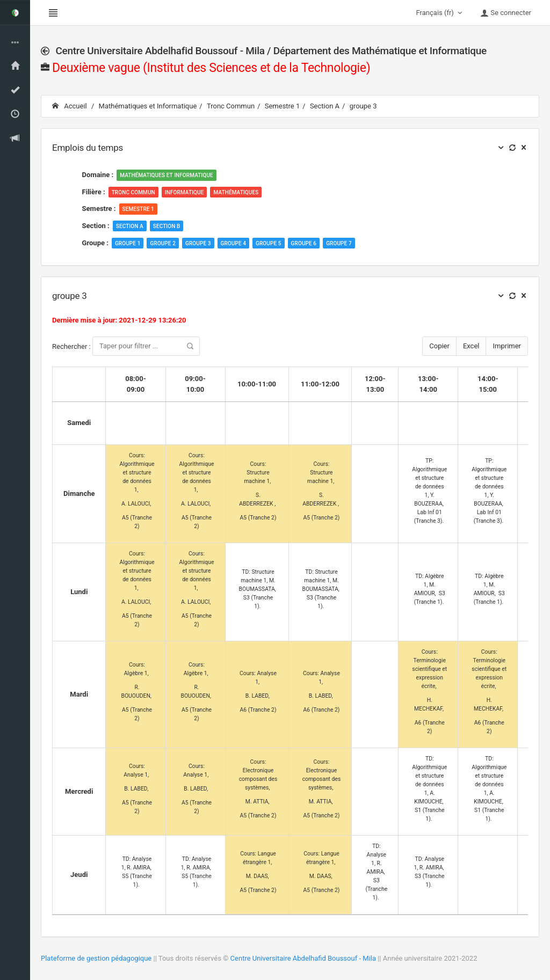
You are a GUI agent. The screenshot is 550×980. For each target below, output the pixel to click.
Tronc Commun (231, 106)
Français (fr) (440, 13)
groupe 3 (363, 106)
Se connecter (506, 13)
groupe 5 (269, 243)
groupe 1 (128, 243)
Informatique (184, 192)
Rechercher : (126, 346)
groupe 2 (163, 243)
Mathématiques (236, 192)
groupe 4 (234, 243)
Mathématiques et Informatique (148, 106)
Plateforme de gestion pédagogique (96, 958)
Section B (167, 226)
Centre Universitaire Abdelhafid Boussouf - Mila (303, 958)
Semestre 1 (283, 106)
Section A (325, 106)
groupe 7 (339, 243)
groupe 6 (304, 243)
